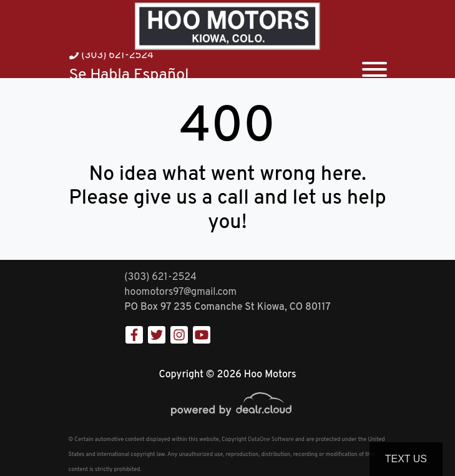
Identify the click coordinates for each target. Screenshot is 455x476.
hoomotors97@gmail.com (180, 292)
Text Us (406, 459)
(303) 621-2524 (111, 56)
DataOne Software (271, 439)
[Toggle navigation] (374, 65)
